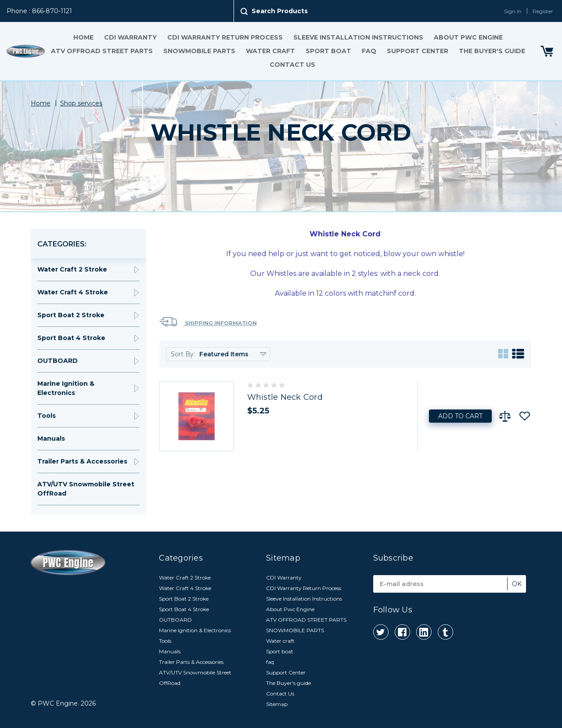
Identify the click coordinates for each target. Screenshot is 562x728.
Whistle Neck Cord (285, 397)
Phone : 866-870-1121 (39, 11)
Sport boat (328, 51)
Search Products (280, 11)
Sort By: (183, 354)
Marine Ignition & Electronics (66, 388)
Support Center (418, 51)
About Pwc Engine (468, 37)
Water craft (270, 51)
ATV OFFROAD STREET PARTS (102, 51)
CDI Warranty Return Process (225, 37)
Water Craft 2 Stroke (72, 269)
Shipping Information (208, 322)
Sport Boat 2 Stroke (71, 315)
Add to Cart (460, 416)
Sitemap (277, 704)
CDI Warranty (130, 37)
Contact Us (292, 65)
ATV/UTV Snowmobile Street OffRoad (86, 489)
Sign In (513, 11)
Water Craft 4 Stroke (73, 292)
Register (543, 11)
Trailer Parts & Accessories (82, 461)
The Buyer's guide (492, 51)
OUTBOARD (58, 361)
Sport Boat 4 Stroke (71, 338)
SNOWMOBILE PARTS (199, 51)
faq (369, 51)
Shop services (81, 103)
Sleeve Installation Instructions (358, 37)
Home (83, 37)
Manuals (51, 438)
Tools (47, 416)
